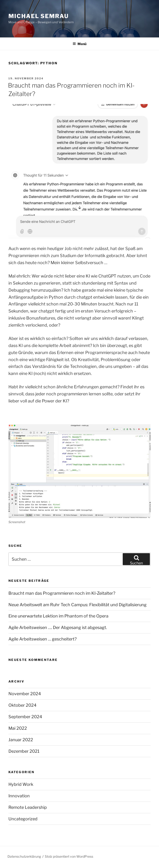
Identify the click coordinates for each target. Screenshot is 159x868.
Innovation (19, 796)
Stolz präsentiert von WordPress (69, 856)
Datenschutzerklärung (24, 856)
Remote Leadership (28, 807)
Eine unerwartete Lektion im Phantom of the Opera (58, 616)
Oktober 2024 (22, 705)
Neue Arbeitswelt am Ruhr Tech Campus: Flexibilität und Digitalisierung (78, 605)
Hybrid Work (21, 784)
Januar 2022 (21, 740)
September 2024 (25, 717)
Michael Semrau (39, 16)
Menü (79, 44)
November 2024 (25, 694)
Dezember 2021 (24, 751)
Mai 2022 (18, 728)
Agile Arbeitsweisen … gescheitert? (43, 639)
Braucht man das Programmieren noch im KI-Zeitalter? (62, 593)
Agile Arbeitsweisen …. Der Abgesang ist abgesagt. (58, 627)
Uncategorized (23, 819)
